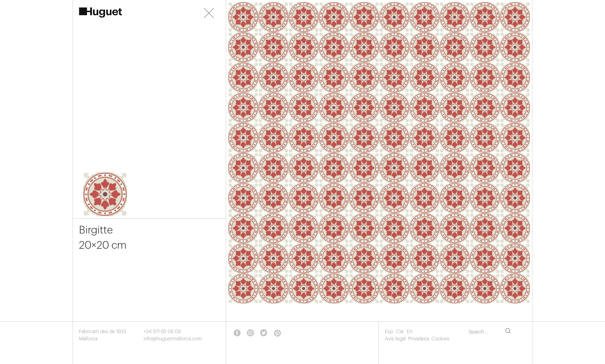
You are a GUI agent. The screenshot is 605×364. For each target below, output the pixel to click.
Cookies (440, 339)
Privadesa (419, 339)
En (410, 332)
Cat (401, 332)
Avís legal (395, 339)
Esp (390, 332)
